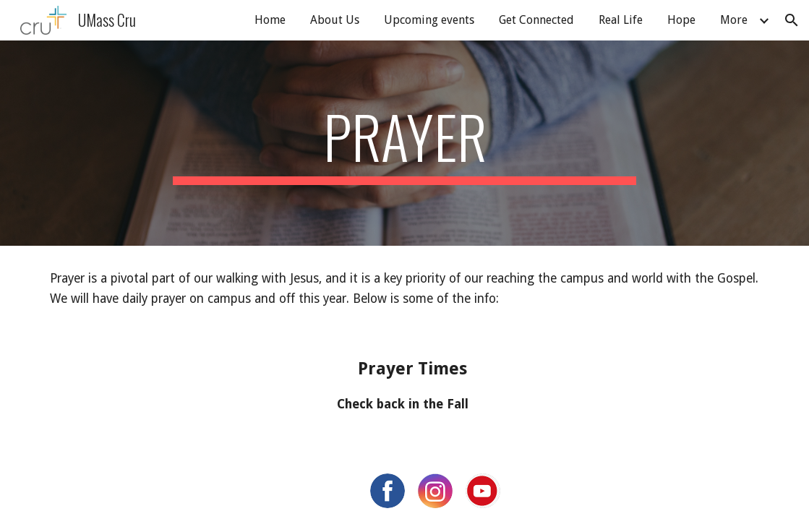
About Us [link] (335, 20)
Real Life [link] (621, 20)
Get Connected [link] (536, 20)
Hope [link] (681, 20)
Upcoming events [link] (429, 20)
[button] (792, 20)
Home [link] (270, 20)
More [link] (734, 20)
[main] (404, 143)
